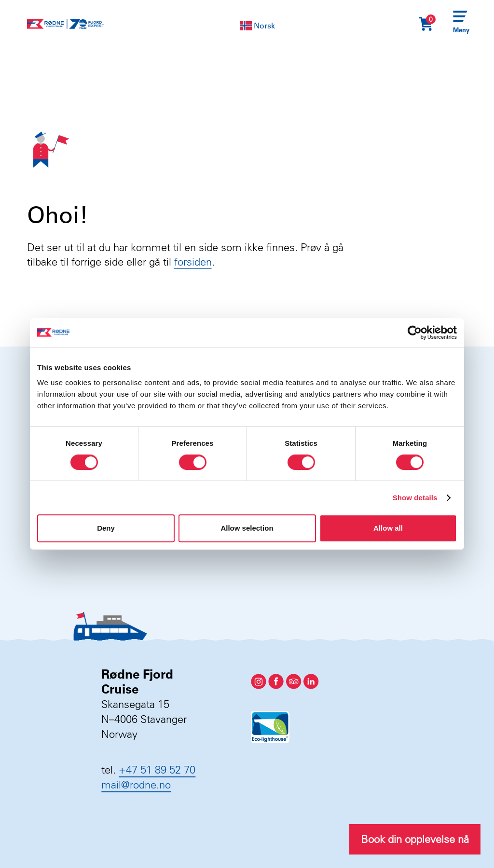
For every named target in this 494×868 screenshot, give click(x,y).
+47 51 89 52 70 (157, 770)
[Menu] (460, 24)
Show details (415, 498)
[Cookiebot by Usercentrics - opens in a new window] (415, 333)
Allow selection (247, 528)
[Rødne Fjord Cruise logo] (66, 24)
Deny (106, 528)
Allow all (388, 528)
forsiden (193, 262)
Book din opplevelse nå (415, 839)
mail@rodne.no (136, 785)
